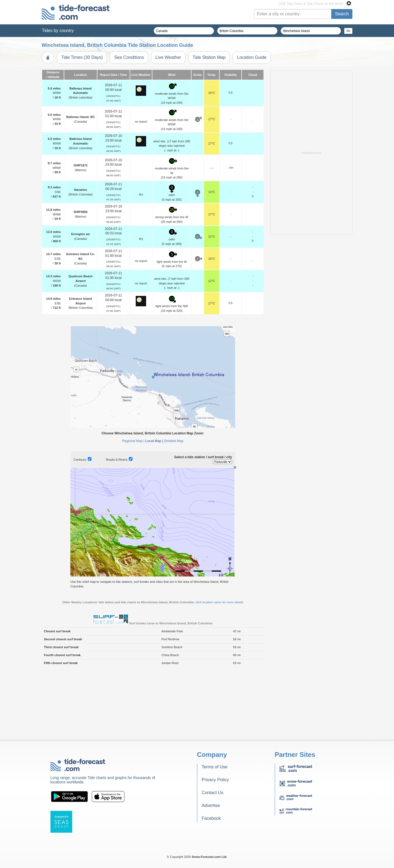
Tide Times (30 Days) (82, 57)
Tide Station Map (209, 57)
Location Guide (252, 57)
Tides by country (58, 31)
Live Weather (168, 57)
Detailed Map (174, 509)
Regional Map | (133, 509)
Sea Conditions (129, 57)
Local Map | (154, 509)
